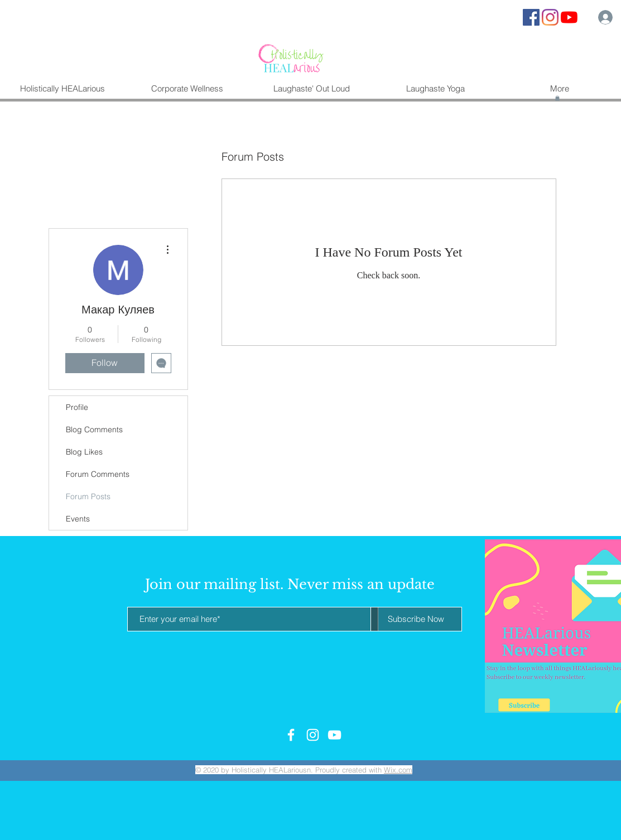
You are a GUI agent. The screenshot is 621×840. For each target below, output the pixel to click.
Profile (77, 407)
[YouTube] (569, 17)
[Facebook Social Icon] (531, 17)
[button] (557, 98)
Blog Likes (84, 452)
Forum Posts (88, 496)
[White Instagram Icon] (313, 735)
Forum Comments (98, 474)
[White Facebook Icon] (291, 735)
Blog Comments (94, 429)
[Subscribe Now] (416, 619)
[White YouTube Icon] (334, 735)
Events (78, 519)
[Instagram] (550, 17)
